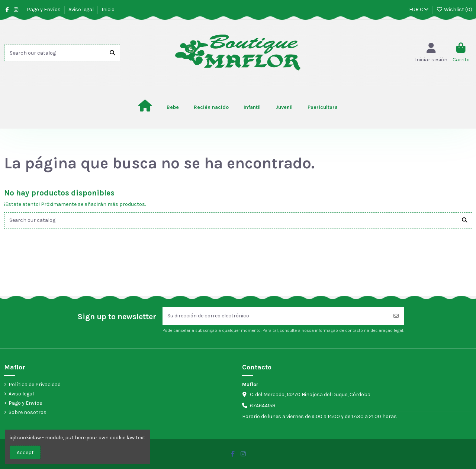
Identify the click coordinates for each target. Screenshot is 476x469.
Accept (25, 452)
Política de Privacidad (35, 384)
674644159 (263, 406)
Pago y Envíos (44, 9)
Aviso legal (82, 9)
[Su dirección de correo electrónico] (276, 316)
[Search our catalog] (112, 53)
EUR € (419, 9)
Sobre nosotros (28, 413)
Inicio (108, 9)
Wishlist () (454, 9)
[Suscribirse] (396, 316)
